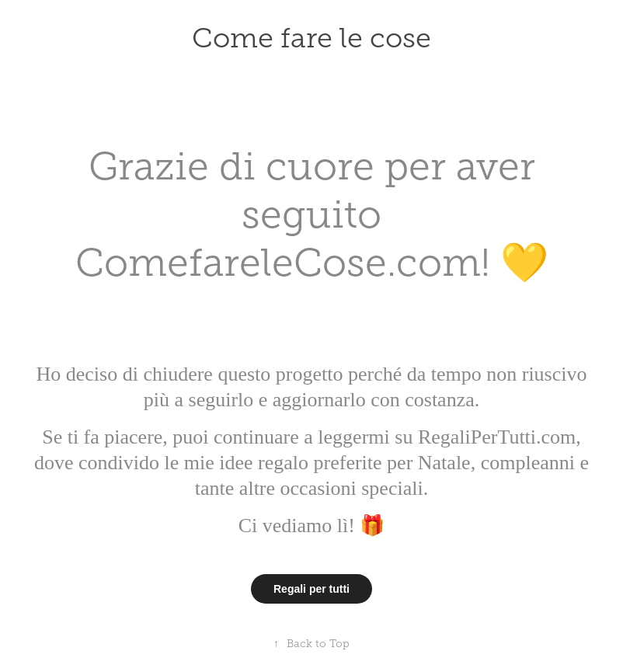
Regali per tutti (311, 589)
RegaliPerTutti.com (494, 437)
